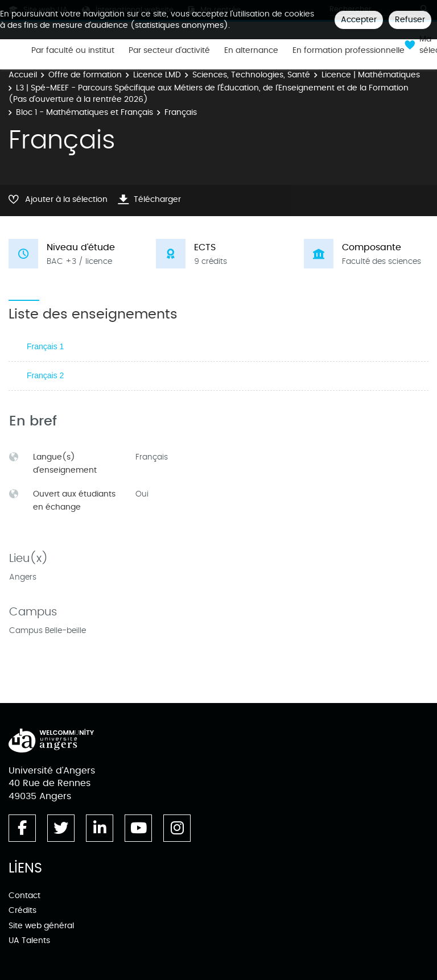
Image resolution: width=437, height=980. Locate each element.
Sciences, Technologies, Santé (251, 75)
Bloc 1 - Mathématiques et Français (84, 112)
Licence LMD (157, 75)
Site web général (41, 926)
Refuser (410, 20)
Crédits (22, 910)
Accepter (359, 20)
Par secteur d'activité (169, 51)
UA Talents (29, 940)
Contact (24, 896)
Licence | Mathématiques (371, 75)
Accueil (23, 75)
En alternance (251, 51)
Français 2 (45, 375)
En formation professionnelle (349, 51)
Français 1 (45, 346)
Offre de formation (85, 75)
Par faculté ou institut (73, 51)
